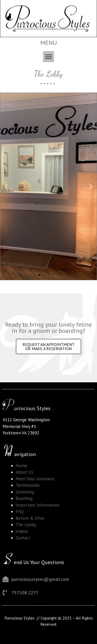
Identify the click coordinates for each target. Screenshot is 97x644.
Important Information (38, 505)
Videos (22, 531)
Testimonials (28, 485)
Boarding (24, 498)
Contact (23, 538)
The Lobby (26, 525)
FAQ (20, 511)
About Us (25, 472)
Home (21, 466)
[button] (49, 57)
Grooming (25, 492)
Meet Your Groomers (35, 479)
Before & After (30, 518)
